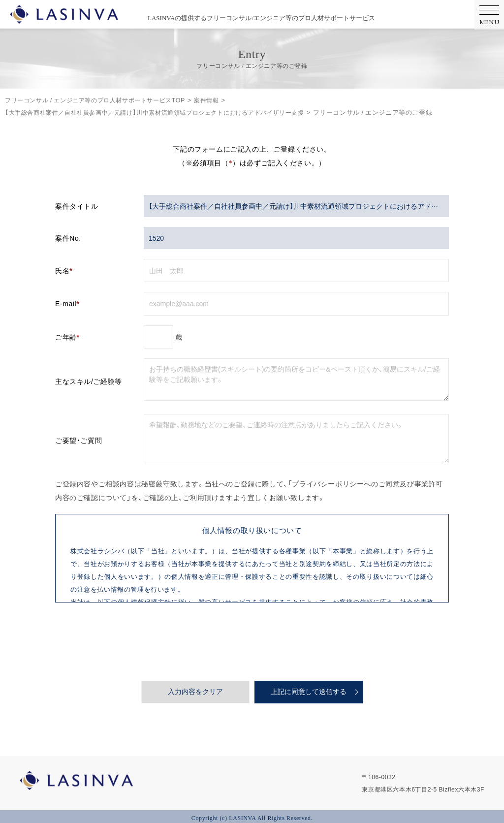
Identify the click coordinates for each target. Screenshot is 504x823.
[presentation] (252, 641)
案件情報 (221, 100)
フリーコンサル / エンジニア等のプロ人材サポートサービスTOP (102, 100)
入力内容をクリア (195, 692)
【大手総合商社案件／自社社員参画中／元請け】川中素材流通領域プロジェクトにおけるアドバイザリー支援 (166, 112)
